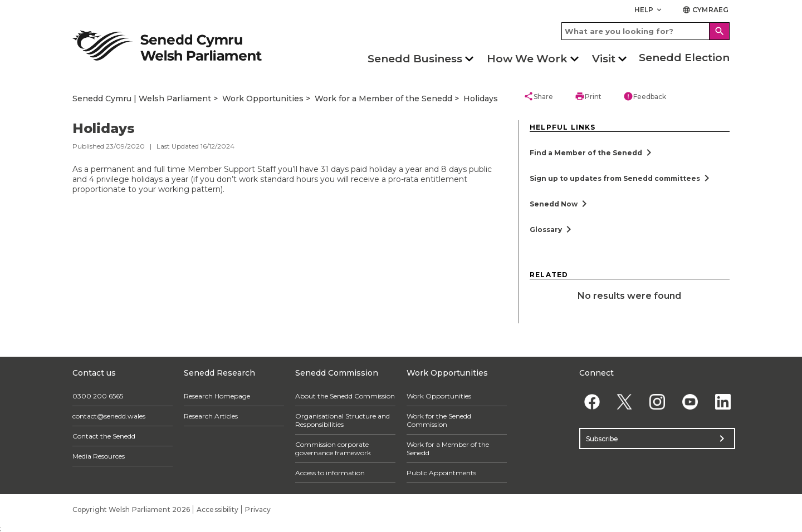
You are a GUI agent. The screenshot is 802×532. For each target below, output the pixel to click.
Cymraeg (705, 10)
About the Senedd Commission (345, 396)
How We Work (527, 59)
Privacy (258, 509)
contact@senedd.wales (109, 416)
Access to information (330, 473)
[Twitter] (625, 402)
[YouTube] (690, 402)
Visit (604, 59)
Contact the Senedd (104, 436)
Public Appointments (441, 473)
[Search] (720, 31)
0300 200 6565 (98, 396)
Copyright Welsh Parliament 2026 (131, 509)
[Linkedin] (723, 402)
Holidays (481, 98)
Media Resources (99, 456)
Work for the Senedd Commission (439, 420)
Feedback (645, 96)
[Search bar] (645, 31)
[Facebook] (592, 402)
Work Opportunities (263, 98)
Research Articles (211, 416)
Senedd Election (684, 58)
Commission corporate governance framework (333, 449)
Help (649, 10)
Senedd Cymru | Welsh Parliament (142, 98)
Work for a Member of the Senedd (383, 98)
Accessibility (217, 509)
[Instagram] (657, 402)
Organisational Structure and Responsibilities (343, 420)
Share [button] (538, 96)
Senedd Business (415, 59)
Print (588, 96)
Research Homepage (217, 396)
